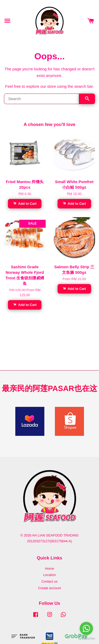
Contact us (49, 581)
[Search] (42, 99)
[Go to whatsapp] (86, 628)
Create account (49, 588)
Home (49, 569)
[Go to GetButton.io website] (86, 639)
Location (49, 575)
